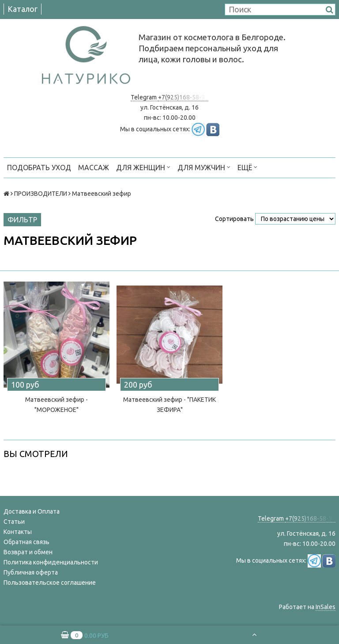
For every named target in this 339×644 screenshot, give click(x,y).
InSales (326, 607)
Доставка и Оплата (32, 511)
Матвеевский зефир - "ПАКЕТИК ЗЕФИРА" (169, 405)
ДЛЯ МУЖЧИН (204, 167)
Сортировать (234, 219)
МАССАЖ (94, 168)
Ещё (247, 167)
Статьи (14, 522)
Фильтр (22, 220)
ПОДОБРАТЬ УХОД (39, 168)
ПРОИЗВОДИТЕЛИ (41, 194)
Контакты (18, 532)
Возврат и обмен (28, 552)
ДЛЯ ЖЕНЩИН (143, 167)
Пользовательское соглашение (50, 583)
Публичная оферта (31, 572)
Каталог (23, 9)
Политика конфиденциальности (51, 562)
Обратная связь (26, 542)
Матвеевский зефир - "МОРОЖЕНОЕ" (56, 405)
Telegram (144, 97)
